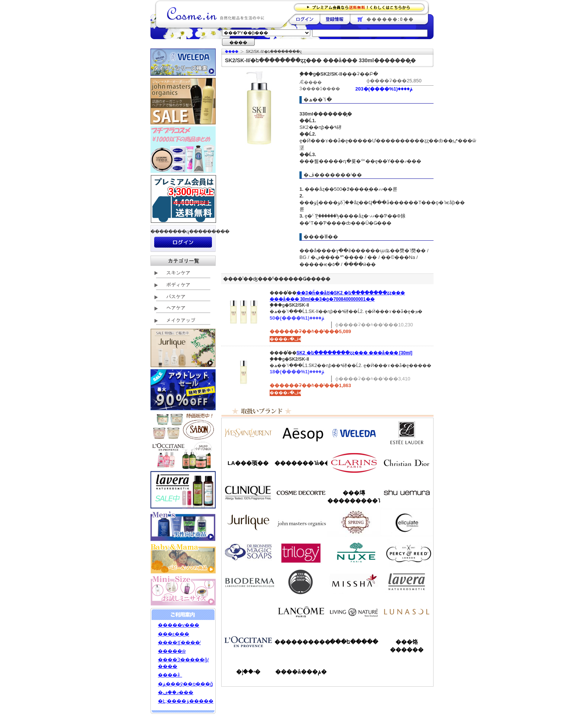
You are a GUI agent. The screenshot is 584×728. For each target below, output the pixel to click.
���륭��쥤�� (407, 522)
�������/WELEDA (354, 433)
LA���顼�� (248, 463)
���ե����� (354, 642)
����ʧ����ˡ (179, 642)
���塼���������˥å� (354, 497)
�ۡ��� (232, 52)
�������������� (248, 433)
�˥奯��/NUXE (354, 552)
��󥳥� (301, 612)
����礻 (170, 675)
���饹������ (407, 646)
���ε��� (174, 634)
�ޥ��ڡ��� (176, 692)
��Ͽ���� (335, 19)
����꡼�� (248, 522)
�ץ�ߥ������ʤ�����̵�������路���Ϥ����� (361, 7)
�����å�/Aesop (301, 433)
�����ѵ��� (179, 625)
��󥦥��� (248, 612)
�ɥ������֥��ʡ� (248, 552)
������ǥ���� (301, 493)
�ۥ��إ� (248, 672)
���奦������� (407, 493)
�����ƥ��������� (407, 433)
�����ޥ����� (301, 522)
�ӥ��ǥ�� (248, 582)
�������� (304, 19)
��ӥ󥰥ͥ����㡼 (354, 612)
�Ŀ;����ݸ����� (186, 701)
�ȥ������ (301, 552)
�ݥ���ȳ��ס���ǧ (185, 684)
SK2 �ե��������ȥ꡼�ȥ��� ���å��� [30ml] (354, 353)
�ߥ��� (354, 582)
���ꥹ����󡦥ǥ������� (407, 463)
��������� (407, 582)
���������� (248, 642)
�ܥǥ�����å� (301, 582)
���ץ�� (354, 522)
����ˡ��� (248, 493)
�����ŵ (172, 651)
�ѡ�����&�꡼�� (407, 552)
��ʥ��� (407, 612)
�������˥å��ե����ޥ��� (301, 463)
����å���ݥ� (301, 672)
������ (354, 463)
